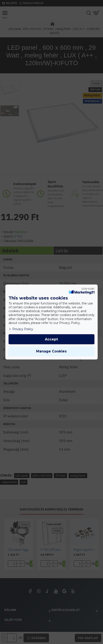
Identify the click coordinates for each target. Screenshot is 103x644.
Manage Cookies (51, 351)
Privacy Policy (21, 329)
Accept (51, 339)
